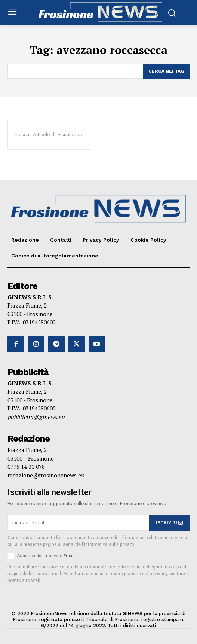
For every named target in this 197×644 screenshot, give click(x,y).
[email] (78, 523)
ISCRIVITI (169, 523)
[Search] (166, 71)
